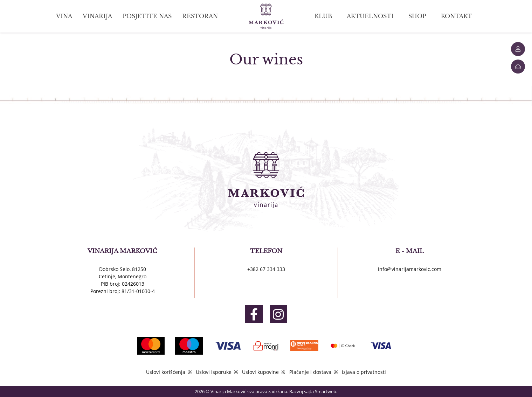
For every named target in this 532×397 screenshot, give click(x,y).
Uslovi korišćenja (166, 372)
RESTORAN (200, 16)
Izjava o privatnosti (364, 372)
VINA (64, 16)
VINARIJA (97, 16)
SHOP (417, 16)
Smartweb (326, 391)
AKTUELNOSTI (370, 16)
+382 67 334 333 (266, 269)
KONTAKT (457, 16)
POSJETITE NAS (147, 16)
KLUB (323, 16)
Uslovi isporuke (214, 372)
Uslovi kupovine (260, 372)
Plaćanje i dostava (310, 372)
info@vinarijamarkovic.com (410, 269)
